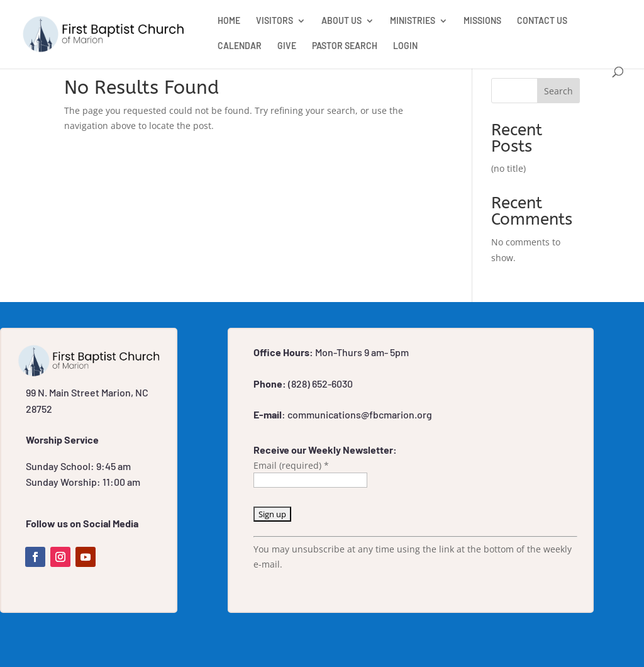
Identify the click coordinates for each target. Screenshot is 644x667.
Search (558, 91)
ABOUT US (341, 21)
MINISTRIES (413, 21)
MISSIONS (482, 21)
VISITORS (275, 21)
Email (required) (291, 465)
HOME (229, 21)
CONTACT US (542, 21)
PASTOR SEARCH (345, 46)
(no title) (508, 168)
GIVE (287, 46)
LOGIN (405, 46)
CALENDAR (240, 46)
